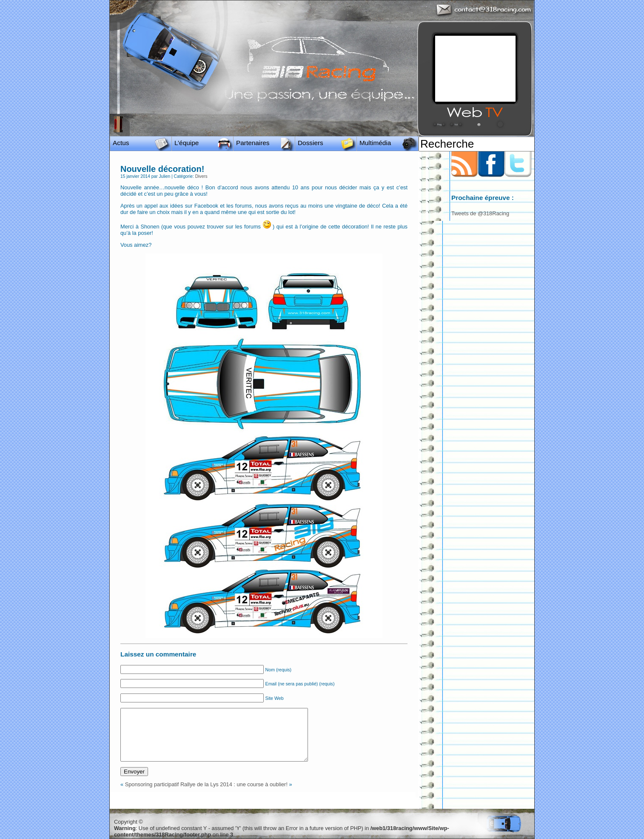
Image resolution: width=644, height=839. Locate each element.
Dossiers (311, 143)
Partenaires (253, 143)
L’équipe (187, 143)
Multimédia (375, 143)
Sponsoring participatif (152, 784)
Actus (121, 143)
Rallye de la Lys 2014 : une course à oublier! (234, 784)
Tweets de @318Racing (480, 213)
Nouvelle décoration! (162, 169)
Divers (201, 176)
